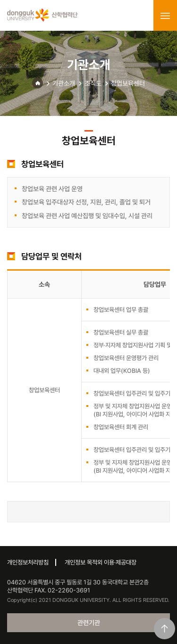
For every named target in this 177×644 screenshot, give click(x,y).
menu (165, 16)
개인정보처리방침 (28, 562)
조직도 (93, 83)
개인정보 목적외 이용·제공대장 (101, 562)
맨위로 (164, 629)
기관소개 (64, 83)
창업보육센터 (128, 83)
